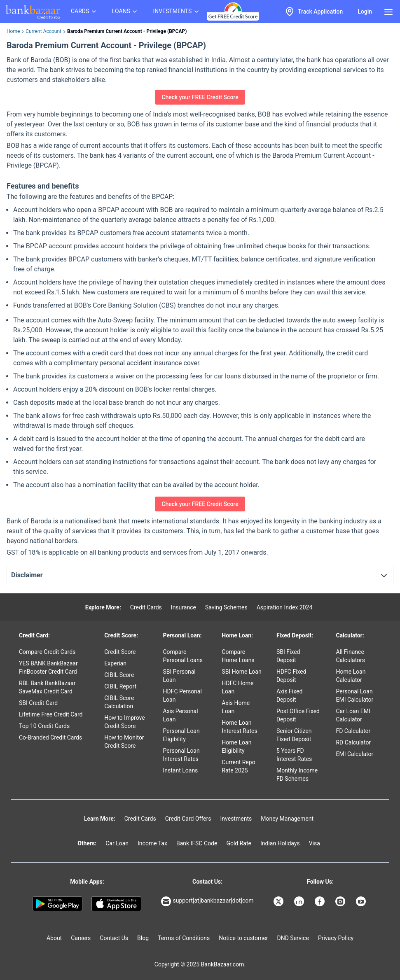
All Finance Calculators (350, 656)
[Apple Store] (116, 904)
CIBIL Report (120, 686)
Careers (81, 938)
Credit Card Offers (188, 819)
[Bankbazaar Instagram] (341, 901)
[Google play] (57, 904)
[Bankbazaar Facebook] (320, 901)
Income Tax (152, 843)
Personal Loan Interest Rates (181, 755)
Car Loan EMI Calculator (353, 715)
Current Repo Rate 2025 (238, 766)
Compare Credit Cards (47, 652)
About (54, 938)
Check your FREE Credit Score (200, 97)
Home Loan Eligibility (236, 747)
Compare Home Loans (238, 656)
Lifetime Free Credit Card (51, 714)
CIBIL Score (119, 675)
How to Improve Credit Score (124, 722)
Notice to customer (243, 938)
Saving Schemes (226, 607)
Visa (315, 843)
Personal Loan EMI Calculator (354, 695)
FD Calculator (353, 731)
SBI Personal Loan (179, 676)
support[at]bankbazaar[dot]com (207, 901)
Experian (115, 663)
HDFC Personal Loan (182, 695)
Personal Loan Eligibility (181, 735)
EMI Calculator (354, 754)
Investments (236, 819)
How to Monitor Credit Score (124, 742)
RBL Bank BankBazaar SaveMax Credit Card (47, 687)
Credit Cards (146, 607)
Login (365, 12)
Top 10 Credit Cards (44, 726)
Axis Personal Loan (181, 715)
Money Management (287, 819)
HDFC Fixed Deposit (291, 676)
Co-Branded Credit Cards (50, 737)
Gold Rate (239, 843)
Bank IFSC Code (197, 843)
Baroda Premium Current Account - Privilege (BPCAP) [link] (127, 31)
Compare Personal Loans (183, 656)
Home (13, 31)
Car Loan (117, 843)
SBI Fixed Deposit (288, 656)
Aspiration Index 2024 (285, 607)
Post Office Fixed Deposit (298, 715)
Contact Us (114, 938)
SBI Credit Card (38, 703)
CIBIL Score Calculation (119, 702)
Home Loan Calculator (351, 676)
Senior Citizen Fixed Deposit (294, 735)
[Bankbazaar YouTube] (362, 901)
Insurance (184, 607)
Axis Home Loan (236, 707)
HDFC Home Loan (237, 687)
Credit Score (120, 652)
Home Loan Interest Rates (239, 727)
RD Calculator (353, 742)
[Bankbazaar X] (279, 901)
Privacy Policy (336, 938)
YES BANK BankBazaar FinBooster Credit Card (48, 667)
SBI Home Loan (241, 672)
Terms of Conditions (184, 938)
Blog (143, 938)
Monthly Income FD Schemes (297, 775)
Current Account (43, 31)
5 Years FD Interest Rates (294, 755)
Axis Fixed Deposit (289, 695)
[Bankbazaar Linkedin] (300, 901)
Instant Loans (181, 770)
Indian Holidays (280, 843)
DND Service (293, 938)
